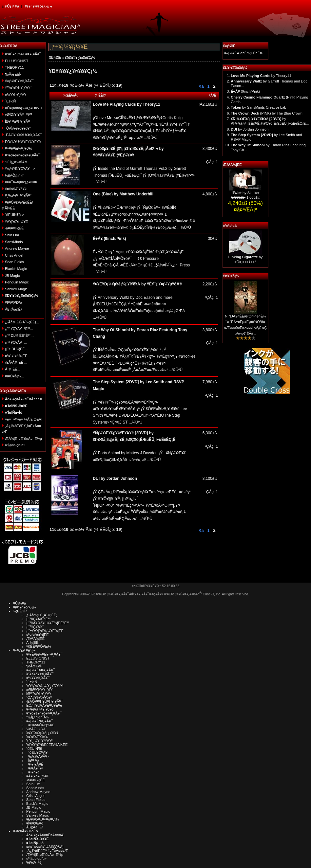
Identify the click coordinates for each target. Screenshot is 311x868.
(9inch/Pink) (245, 91)
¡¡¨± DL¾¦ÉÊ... (16, 349)
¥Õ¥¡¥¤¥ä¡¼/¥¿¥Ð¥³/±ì (24, 108)
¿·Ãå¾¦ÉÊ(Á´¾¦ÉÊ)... (22, 322)
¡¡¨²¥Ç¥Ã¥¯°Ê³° (38, 619)
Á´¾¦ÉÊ (32, 642)
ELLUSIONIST (17, 61)
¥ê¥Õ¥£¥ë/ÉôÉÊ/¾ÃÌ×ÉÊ (47, 745)
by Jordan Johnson (250, 129)
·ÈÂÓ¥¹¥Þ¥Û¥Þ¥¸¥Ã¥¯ (23, 135)
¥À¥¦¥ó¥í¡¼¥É (16, 222)
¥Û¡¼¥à (12, 6)
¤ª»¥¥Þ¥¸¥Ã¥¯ (17, 95)
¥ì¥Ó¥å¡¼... (14, 376)
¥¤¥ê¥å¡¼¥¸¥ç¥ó (19, 148)
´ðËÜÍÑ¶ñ (34, 749)
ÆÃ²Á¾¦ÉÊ (232, 165)
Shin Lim (12, 235)
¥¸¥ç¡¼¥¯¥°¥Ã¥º (18, 195)
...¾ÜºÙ (150, 138)
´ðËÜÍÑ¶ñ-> (14, 215)
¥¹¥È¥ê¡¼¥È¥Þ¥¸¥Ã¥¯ (23, 54)
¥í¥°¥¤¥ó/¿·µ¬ (39, 6)
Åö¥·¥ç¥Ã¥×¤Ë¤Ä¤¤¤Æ (24, 399)
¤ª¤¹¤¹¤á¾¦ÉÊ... (18, 356)
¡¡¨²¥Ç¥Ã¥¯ (35, 627)
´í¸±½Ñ (10, 101)
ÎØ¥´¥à (33, 760)
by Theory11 (261, 76)
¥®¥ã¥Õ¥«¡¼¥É (40, 725)
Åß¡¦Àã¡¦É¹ (13, 309)
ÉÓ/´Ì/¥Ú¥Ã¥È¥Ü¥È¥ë (23, 142)
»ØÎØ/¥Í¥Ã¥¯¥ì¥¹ (19, 115)
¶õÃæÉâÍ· (13, 74)
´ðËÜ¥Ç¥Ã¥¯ (38, 752)
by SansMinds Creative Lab (258, 107)
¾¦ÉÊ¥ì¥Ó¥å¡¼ (39, 646)
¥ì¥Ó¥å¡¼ (231, 276)
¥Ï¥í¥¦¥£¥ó (13, 302)
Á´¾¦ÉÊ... (13, 369)
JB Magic (12, 276)
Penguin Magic (17, 282)
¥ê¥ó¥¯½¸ (34, 862)
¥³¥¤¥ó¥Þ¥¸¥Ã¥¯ (19, 88)
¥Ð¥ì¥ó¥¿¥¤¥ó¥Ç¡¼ (80, 58)
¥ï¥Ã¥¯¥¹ (35, 768)
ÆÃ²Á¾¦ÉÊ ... (16, 362)
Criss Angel (14, 255)
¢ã (201, 86)
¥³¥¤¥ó (33, 772)
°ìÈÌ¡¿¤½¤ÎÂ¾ (16, 162)
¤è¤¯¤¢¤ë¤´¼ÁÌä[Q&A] (24, 419)
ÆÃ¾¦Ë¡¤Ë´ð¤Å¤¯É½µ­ (23, 439)
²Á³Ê (213, 95)
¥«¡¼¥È (229, 46)
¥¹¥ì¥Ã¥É (35, 764)
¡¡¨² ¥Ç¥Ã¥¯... (16, 342)
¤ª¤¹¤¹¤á (230, 226)
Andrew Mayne (17, 248)
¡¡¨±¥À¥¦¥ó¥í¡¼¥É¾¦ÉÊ (45, 631)
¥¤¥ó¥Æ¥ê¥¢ (16, 189)
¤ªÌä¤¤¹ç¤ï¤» (15, 445)
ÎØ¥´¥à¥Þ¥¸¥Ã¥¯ (19, 121)
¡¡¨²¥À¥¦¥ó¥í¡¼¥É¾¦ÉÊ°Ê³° (48, 623)
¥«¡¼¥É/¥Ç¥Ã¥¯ (39, 721)
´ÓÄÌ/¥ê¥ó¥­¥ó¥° (18, 128)
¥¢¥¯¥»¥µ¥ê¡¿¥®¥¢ (21, 182)
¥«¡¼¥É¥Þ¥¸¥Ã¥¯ (19, 81)
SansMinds (14, 242)
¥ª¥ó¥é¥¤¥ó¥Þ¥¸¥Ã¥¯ (23, 155)
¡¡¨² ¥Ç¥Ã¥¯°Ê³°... (19, 329)
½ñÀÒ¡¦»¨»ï (14, 175)
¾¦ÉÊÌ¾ (101, 95)
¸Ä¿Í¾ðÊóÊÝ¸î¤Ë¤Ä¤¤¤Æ (47, 851)
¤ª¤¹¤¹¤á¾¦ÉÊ (38, 635)
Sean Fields (14, 262)
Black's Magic (16, 269)
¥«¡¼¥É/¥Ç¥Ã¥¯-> (20, 169)
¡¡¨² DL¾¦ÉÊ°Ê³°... (19, 335)
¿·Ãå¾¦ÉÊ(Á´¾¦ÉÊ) (42, 615)
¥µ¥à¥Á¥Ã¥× (38, 756)
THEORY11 (14, 67)
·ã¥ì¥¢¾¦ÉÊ (14, 228)
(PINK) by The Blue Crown (267, 113)
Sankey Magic (16, 289)
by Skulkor (246, 193)
